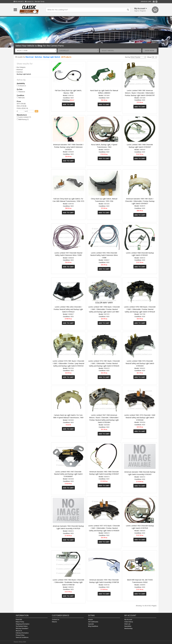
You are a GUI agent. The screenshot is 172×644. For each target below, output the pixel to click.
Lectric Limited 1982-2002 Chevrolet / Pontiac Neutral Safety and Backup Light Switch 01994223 (68, 309)
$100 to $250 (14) (22, 108)
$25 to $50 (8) (21, 104)
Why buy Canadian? (22, 628)
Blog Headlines (93, 626)
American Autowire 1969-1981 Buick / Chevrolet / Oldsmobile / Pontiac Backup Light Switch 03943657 (140, 201)
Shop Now (150, 50)
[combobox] (36, 50)
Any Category (21, 67)
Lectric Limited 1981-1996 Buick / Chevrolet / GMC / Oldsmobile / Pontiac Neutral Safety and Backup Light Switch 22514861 (104, 309)
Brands (90, 620)
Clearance (21, 92)
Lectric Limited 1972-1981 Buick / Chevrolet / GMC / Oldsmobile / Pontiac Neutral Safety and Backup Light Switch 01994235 (104, 363)
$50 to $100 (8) (22, 106)
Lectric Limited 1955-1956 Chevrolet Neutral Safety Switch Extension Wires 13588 (104, 255)
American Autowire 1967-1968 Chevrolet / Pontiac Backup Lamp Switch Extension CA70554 (68, 147)
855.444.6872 (19, 2)
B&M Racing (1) (23, 119)
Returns (54, 622)
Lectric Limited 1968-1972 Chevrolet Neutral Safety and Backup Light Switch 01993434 (140, 363)
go (36, 111)
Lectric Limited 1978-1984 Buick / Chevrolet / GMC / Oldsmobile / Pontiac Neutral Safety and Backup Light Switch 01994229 (140, 309)
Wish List (127, 624)
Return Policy (20, 622)
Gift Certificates (93, 622)
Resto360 (19, 620)
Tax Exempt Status (22, 626)
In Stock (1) (21, 86)
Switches (38, 57)
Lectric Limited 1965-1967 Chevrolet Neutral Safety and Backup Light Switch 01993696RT (68, 474)
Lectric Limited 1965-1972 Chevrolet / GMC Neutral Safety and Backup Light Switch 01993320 (140, 418)
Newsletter (128, 626)
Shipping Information (23, 624)
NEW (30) (21, 98)
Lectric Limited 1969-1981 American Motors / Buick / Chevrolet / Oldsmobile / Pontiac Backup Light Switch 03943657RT (140, 93)
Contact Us (29, 2)
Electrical (30, 57)
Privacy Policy (20, 635)
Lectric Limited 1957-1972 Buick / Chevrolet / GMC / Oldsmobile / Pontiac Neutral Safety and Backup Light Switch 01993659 (104, 528)
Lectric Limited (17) (24, 117)
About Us (19, 631)
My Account (128, 620)
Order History (129, 622)
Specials (91, 624)
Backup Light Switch (52, 57)
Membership (128, 628)
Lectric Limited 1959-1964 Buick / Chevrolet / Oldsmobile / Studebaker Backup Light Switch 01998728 (68, 582)
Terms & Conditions (22, 637)
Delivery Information (22, 633)
